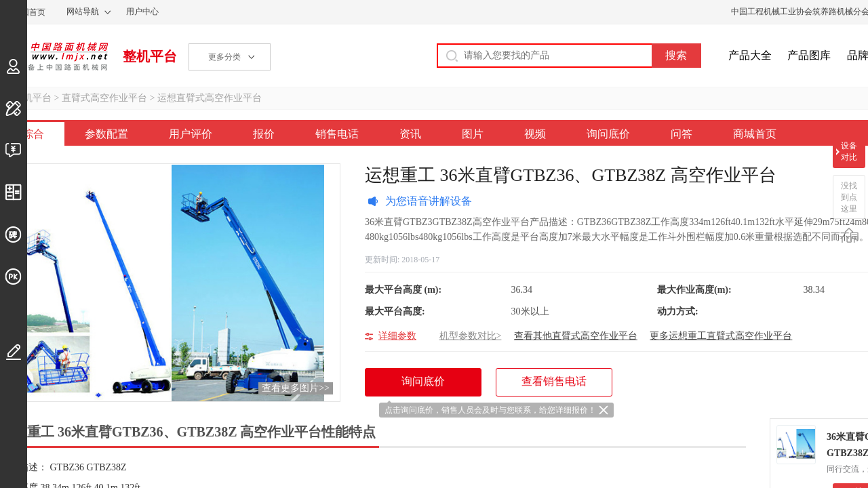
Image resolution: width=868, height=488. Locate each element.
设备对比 (849, 151)
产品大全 (750, 55)
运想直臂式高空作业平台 (210, 98)
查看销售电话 (554, 381)
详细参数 (397, 336)
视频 (535, 134)
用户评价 (191, 134)
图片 (473, 134)
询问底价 (608, 134)
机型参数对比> (471, 336)
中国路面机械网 (54, 56)
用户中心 (142, 12)
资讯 (410, 134)
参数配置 (106, 134)
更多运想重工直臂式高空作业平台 (721, 336)
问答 (682, 134)
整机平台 (150, 56)
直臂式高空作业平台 (104, 98)
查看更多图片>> (296, 388)
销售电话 (337, 134)
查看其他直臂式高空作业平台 (576, 336)
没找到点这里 (849, 197)
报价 (264, 134)
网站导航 (83, 12)
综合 (33, 134)
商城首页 (755, 134)
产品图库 (809, 55)
